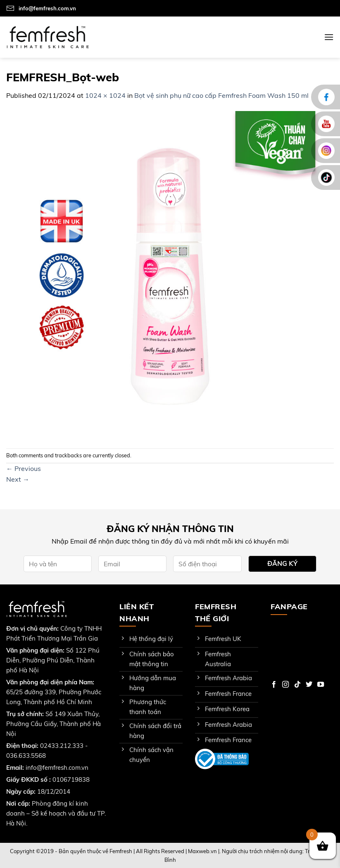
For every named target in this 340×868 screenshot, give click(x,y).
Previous (24, 468)
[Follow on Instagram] (285, 685)
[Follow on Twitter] (309, 685)
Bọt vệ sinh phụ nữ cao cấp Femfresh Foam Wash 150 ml (221, 95)
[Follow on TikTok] (297, 685)
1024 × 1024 (105, 95)
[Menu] (329, 37)
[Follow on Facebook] (274, 685)
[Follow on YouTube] (321, 685)
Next (18, 479)
